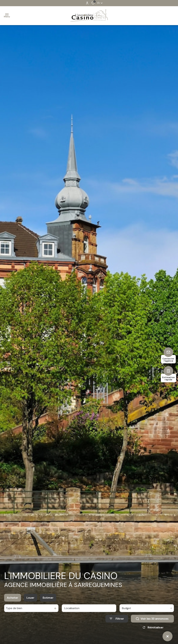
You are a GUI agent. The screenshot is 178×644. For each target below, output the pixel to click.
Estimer (48, 603)
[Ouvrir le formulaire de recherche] (117, 624)
